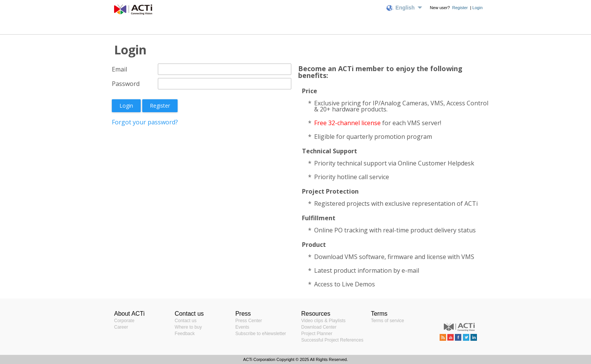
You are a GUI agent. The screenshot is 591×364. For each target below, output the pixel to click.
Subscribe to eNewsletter (261, 334)
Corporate (124, 321)
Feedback (185, 334)
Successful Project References (332, 340)
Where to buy (188, 327)
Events (242, 327)
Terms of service (387, 321)
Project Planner (317, 334)
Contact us (185, 321)
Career (121, 327)
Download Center (319, 327)
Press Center (249, 321)
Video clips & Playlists (323, 321)
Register (461, 8)
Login (477, 8)
